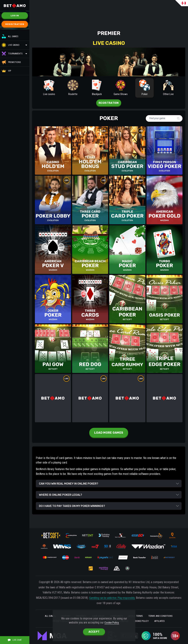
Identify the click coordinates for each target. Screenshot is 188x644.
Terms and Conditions (165, 615)
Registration (15, 24)
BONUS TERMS (138, 615)
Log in (15, 16)
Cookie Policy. (112, 622)
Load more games (109, 434)
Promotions (11, 62)
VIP (6, 71)
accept (94, 632)
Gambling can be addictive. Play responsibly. (119, 597)
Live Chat (15, 640)
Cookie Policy (144, 621)
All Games (10, 36)
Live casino (14, 45)
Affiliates (164, 621)
